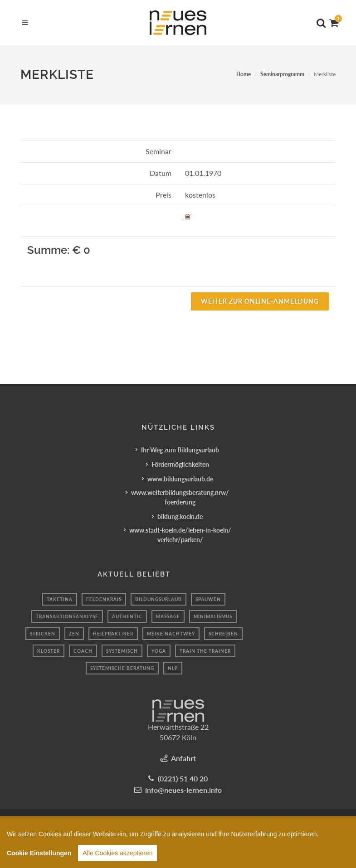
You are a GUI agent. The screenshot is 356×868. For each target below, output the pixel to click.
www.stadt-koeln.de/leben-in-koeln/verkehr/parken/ (180, 535)
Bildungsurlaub (158, 599)
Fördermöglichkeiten (180, 464)
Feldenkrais (104, 599)
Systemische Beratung (122, 668)
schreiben (223, 634)
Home (244, 74)
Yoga (159, 651)
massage (168, 616)
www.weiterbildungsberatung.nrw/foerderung (180, 497)
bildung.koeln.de (180, 516)
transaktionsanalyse (67, 616)
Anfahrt (183, 758)
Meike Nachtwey (171, 634)
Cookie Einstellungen (39, 857)
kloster (49, 651)
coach (83, 651)
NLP (173, 668)
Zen (74, 634)
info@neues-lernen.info (183, 790)
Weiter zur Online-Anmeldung (260, 301)
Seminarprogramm (282, 74)
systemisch (122, 651)
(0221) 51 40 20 (183, 778)
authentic (127, 616)
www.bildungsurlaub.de (180, 479)
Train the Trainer (205, 651)
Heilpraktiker (113, 634)
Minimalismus (213, 616)
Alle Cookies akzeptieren (117, 857)
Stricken (43, 634)
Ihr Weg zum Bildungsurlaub (180, 450)
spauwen (208, 599)
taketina (60, 599)
